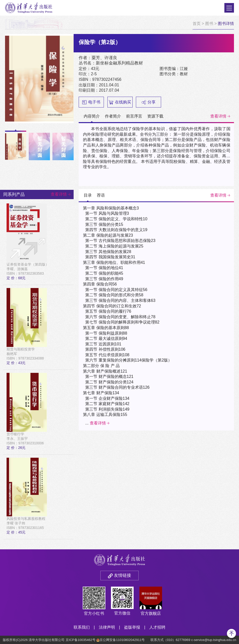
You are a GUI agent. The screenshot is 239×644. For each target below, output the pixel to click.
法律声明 (107, 627)
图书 (209, 24)
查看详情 (218, 116)
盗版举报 (132, 627)
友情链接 (123, 575)
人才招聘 (157, 627)
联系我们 (82, 627)
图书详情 (226, 24)
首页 (197, 24)
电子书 (91, 102)
